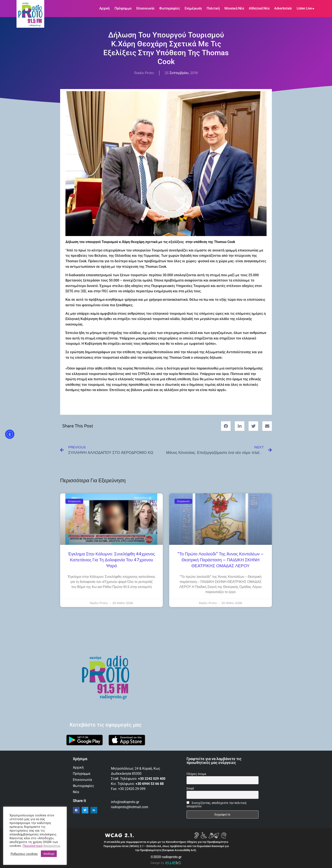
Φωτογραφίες (169, 8)
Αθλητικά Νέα (259, 8)
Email (190, 788)
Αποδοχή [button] (49, 854)
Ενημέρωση (193, 8)
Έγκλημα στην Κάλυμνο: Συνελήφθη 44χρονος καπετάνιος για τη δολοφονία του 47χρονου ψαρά (111, 560)
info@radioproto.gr (125, 802)
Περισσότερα (33, 846)
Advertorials (283, 8)
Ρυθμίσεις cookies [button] (24, 854)
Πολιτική (213, 8)
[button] (226, 426)
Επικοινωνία (145, 8)
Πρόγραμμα (123, 8)
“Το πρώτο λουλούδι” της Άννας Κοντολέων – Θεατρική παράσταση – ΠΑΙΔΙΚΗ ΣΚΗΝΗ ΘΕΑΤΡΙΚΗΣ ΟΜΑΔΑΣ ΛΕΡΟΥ (221, 560)
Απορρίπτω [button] (52, 846)
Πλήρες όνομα (196, 774)
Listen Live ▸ (306, 8)
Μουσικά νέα (234, 8)
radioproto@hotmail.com (130, 807)
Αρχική (104, 8)
